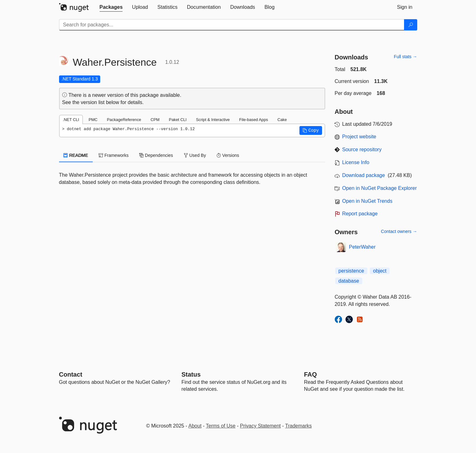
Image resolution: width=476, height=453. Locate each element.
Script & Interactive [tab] (213, 120)
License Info (356, 162)
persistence (351, 271)
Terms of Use (221, 426)
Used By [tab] (195, 155)
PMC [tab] (93, 120)
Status (191, 374)
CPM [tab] (155, 120)
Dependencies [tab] (156, 155)
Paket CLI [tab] (178, 120)
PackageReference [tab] (124, 120)
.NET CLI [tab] (71, 120)
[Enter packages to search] (232, 25)
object (380, 271)
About (195, 426)
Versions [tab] (228, 155)
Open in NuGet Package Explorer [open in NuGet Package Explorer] (379, 188)
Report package (360, 214)
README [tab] (76, 155)
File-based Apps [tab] (254, 120)
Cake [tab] (282, 120)
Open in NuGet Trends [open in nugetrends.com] (367, 201)
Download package (364, 175)
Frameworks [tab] (114, 155)
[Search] (411, 25)
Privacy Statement (260, 426)
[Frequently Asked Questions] (311, 374)
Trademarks (299, 426)
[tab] (111, 7)
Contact (71, 374)
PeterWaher (362, 247)
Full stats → (406, 57)
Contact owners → (399, 231)
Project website (359, 137)
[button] (311, 130)
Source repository (362, 149)
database (349, 281)
